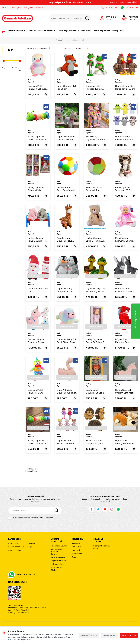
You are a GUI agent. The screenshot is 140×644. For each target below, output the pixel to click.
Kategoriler (29, 8)
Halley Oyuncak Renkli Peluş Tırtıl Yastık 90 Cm (37, 442)
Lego (30, 547)
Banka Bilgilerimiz (102, 31)
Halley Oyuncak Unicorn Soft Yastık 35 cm (125, 391)
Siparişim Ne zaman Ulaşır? (102, 547)
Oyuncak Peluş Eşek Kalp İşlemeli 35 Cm (124, 290)
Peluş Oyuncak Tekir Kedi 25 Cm (124, 189)
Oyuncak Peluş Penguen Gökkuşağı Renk (38, 87)
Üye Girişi (76, 550)
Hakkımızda (86, 31)
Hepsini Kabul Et (129, 635)
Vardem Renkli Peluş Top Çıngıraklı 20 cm (67, 189)
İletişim (32, 31)
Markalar (39, 8)
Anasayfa (60, 40)
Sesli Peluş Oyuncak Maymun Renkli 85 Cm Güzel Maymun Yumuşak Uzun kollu (96, 138)
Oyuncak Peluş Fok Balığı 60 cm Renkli (67, 341)
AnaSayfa (6, 8)
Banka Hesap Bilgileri (56, 569)
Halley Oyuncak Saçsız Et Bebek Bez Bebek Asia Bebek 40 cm (96, 341)
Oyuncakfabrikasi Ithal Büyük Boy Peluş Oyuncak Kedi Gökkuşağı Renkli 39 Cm (67, 138)
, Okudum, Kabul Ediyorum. (31, 518)
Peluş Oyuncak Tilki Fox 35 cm (67, 87)
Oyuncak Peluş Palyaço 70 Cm (35, 391)
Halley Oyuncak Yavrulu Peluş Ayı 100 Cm (95, 239)
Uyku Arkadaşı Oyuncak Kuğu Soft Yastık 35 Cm (67, 391)
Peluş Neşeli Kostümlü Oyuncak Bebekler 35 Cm (125, 239)
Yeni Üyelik (76, 547)
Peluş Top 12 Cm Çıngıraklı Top (94, 189)
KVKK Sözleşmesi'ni (21, 518)
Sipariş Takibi (118, 31)
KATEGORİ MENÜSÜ (13, 31)
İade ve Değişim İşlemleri (68, 31)
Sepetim (76, 557)
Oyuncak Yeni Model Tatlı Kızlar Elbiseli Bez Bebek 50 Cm (66, 442)
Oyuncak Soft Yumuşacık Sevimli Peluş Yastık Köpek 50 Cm (125, 442)
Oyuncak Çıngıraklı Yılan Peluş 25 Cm (95, 290)
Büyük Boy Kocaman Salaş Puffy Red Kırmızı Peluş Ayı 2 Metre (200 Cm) (124, 341)
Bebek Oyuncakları (16, 547)
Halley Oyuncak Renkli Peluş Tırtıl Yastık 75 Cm (37, 138)
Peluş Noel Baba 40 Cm (38, 290)
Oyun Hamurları (14, 550)
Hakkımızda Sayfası (59, 546)
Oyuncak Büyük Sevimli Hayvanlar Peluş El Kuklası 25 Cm (125, 138)
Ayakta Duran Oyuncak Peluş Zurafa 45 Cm (64, 239)
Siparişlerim (17, 8)
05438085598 (130, 8)
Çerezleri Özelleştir (89, 635)
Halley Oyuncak (31, 81)
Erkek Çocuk (13, 544)
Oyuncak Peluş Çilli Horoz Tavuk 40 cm (125, 87)
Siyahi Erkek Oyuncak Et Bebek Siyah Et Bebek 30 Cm (95, 391)
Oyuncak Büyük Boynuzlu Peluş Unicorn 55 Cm (36, 341)
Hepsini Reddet (110, 635)
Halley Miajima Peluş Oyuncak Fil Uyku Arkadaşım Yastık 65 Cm (37, 239)
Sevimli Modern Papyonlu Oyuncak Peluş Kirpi (96, 442)
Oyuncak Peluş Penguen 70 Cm (65, 290)
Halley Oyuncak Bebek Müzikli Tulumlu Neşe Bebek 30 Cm (36, 189)
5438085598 (109, 7)
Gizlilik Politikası (57, 564)
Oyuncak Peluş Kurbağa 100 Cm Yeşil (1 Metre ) (94, 87)
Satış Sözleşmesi (58, 557)
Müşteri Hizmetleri (46, 31)
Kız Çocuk (31, 544)
